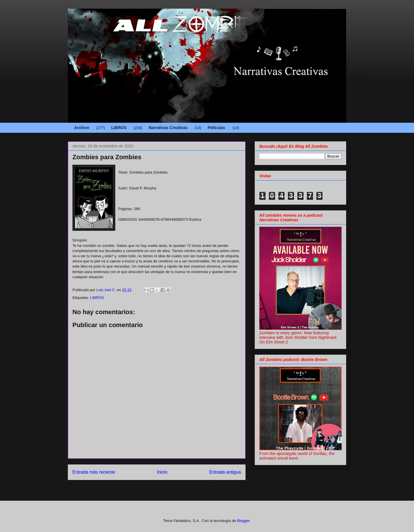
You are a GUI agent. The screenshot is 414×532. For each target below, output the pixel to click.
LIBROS (119, 128)
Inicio (162, 472)
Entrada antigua (225, 472)
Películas (216, 128)
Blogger (244, 521)
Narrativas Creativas (168, 128)
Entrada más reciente (94, 472)
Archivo (82, 128)
